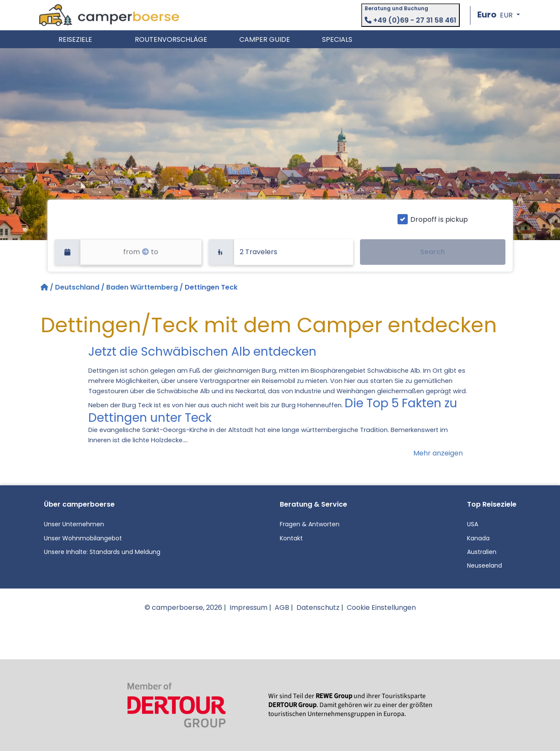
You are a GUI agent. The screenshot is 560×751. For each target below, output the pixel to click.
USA (473, 524)
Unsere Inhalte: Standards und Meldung (102, 552)
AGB (282, 607)
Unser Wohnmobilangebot (83, 538)
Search (432, 252)
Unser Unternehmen (74, 524)
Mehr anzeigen (438, 453)
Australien (482, 552)
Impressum (248, 607)
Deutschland (77, 287)
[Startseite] (45, 287)
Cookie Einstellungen (381, 607)
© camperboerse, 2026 (183, 607)
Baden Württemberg (142, 287)
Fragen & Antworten (310, 524)
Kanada (478, 538)
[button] (498, 15)
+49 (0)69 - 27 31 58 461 (411, 20)
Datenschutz (318, 607)
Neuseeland (485, 565)
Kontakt (291, 538)
